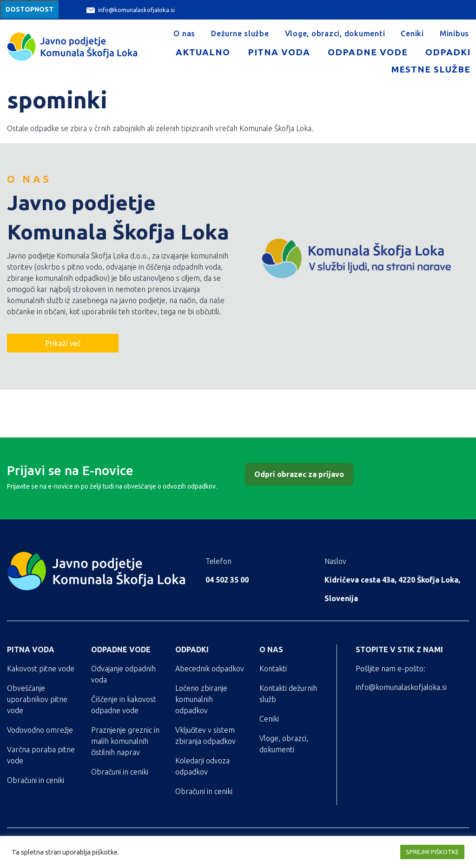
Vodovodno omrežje (40, 730)
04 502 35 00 (227, 580)
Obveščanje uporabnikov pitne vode (37, 699)
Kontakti (273, 669)
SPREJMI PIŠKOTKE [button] (432, 852)
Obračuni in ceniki (36, 780)
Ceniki (412, 33)
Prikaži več (63, 343)
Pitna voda (279, 52)
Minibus (454, 33)
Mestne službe (431, 69)
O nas (184, 33)
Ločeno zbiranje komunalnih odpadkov (201, 699)
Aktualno (203, 52)
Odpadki (448, 52)
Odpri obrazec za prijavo (299, 474)
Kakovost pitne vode (41, 669)
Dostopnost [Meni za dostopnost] (30, 9)
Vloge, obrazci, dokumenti (335, 33)
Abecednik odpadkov (210, 669)
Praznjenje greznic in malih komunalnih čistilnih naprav (125, 741)
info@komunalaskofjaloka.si (131, 10)
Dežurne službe (240, 33)
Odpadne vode (367, 52)
